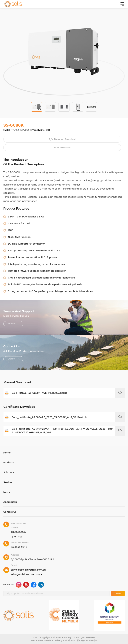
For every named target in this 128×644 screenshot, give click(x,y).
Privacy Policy (62, 640)
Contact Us (10, 512)
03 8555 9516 (19, 547)
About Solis (10, 502)
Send (118, 593)
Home (7, 453)
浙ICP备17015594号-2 (87, 640)
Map (73, 640)
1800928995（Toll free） (18, 534)
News (7, 492)
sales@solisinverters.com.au (27, 574)
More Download (62, 147)
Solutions (9, 472)
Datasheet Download (62, 139)
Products (9, 463)
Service (7, 482)
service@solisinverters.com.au (28, 570)
